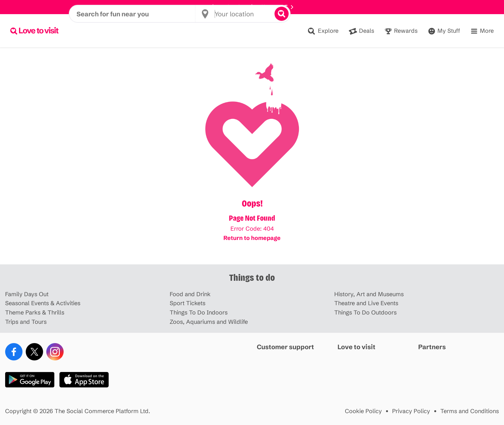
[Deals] (361, 31)
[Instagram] (55, 352)
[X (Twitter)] (34, 352)
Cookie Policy (363, 411)
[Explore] (323, 31)
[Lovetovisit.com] (34, 31)
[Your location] (237, 31)
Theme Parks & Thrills (35, 313)
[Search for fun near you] (136, 31)
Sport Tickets (188, 303)
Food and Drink (190, 294)
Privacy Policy (411, 411)
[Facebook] (14, 352)
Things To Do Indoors (199, 313)
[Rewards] (401, 31)
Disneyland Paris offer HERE (252, 7)
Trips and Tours (26, 322)
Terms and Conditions (470, 411)
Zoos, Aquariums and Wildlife (209, 322)
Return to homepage (252, 238)
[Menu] (482, 31)
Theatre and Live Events (366, 303)
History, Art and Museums (369, 294)
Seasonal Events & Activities (43, 303)
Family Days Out (27, 294)
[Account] (444, 31)
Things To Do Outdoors (365, 313)
